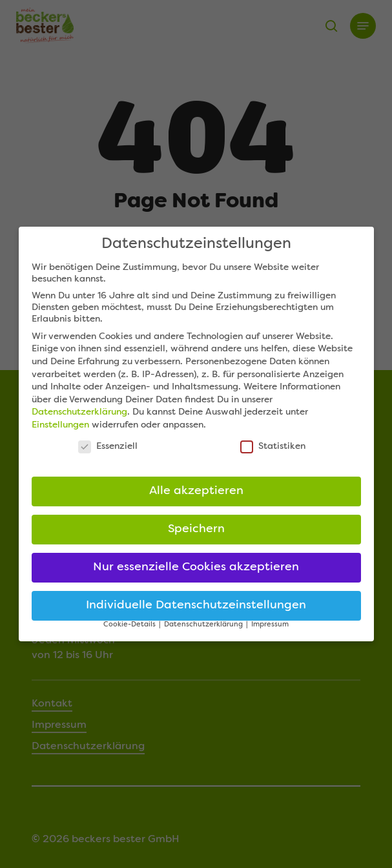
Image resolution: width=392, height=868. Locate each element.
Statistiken (273, 451)
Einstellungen (60, 430)
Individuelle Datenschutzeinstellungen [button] (196, 611)
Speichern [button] (196, 535)
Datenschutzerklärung (79, 418)
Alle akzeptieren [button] (196, 497)
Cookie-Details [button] (130, 630)
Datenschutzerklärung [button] (204, 630)
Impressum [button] (270, 630)
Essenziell (108, 451)
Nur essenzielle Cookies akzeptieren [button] (196, 573)
